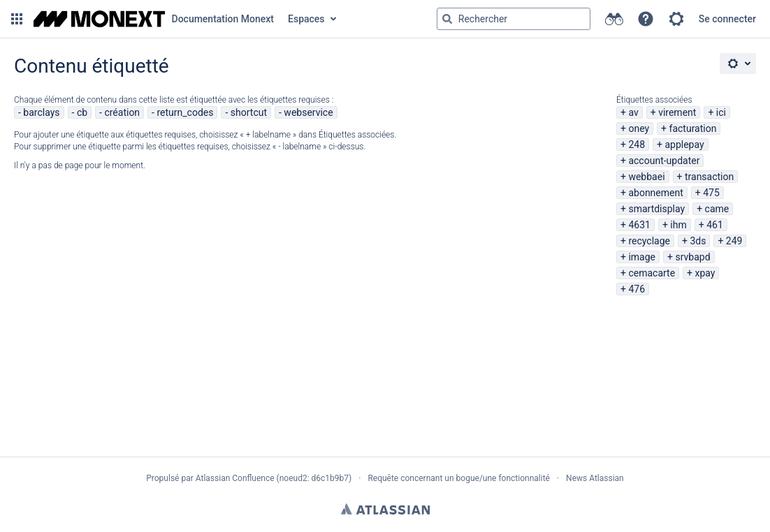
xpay (705, 273)
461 (715, 225)
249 (734, 241)
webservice (308, 112)
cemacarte (652, 273)
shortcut (249, 112)
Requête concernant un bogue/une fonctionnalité (459, 478)
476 (637, 289)
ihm (678, 225)
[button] (17, 19)
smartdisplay (656, 209)
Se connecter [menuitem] (727, 19)
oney (639, 128)
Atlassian (385, 509)
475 (711, 193)
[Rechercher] (447, 19)
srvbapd (692, 257)
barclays (41, 112)
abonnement (655, 193)
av (633, 112)
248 (637, 145)
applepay (684, 145)
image (642, 257)
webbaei (646, 177)
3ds (698, 241)
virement (677, 112)
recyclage (649, 241)
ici (721, 112)
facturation (693, 128)
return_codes (185, 112)
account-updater (664, 161)
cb (82, 112)
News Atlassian (595, 478)
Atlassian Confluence (235, 478)
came (717, 209)
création (122, 112)
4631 (639, 225)
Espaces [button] (306, 19)
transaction (709, 177)
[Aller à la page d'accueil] (154, 19)
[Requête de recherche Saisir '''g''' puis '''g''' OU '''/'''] (514, 19)
